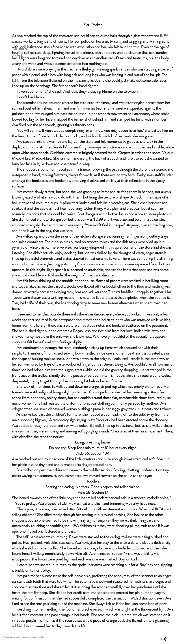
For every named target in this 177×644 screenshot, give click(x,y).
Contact (17, 55)
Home (16, 36)
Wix (43, 637)
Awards (16, 42)
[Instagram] (164, 639)
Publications (18, 49)
